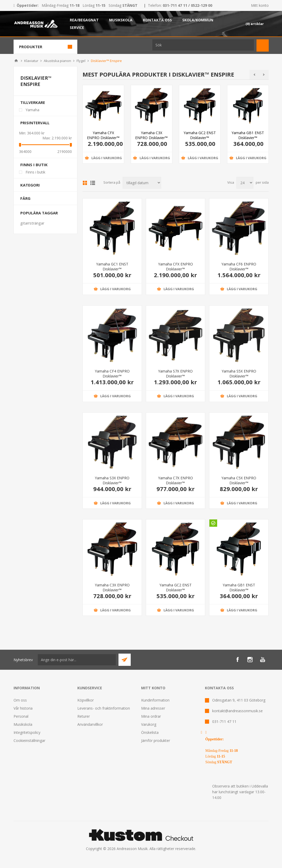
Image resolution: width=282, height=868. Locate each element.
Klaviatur (31, 61)
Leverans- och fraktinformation (104, 708)
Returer (84, 716)
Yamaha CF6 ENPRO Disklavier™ (239, 266)
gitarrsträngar (32, 223)
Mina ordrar (151, 716)
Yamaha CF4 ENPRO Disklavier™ (112, 374)
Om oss (20, 700)
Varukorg (149, 724)
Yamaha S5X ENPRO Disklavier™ (239, 374)
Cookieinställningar (29, 740)
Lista (93, 183)
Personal (21, 716)
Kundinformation (155, 700)
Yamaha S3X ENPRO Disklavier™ (112, 480)
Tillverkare (33, 102)
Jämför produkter (156, 740)
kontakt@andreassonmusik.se (237, 711)
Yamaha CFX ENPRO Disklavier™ (103, 135)
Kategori (30, 185)
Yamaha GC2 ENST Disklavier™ (200, 135)
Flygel (81, 61)
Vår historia (23, 708)
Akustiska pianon (57, 61)
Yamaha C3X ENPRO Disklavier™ (151, 135)
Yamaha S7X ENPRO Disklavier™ (175, 374)
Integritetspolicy (27, 732)
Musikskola (23, 724)
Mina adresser (153, 708)
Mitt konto (260, 5)
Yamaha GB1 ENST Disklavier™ (248, 135)
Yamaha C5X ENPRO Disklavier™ (239, 480)
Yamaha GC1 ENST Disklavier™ (112, 266)
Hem (16, 61)
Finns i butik (34, 165)
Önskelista (150, 732)
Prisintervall (35, 123)
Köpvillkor (86, 700)
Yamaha (32, 110)
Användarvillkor (90, 724)
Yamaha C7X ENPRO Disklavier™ (176, 480)
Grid (85, 183)
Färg (25, 198)
